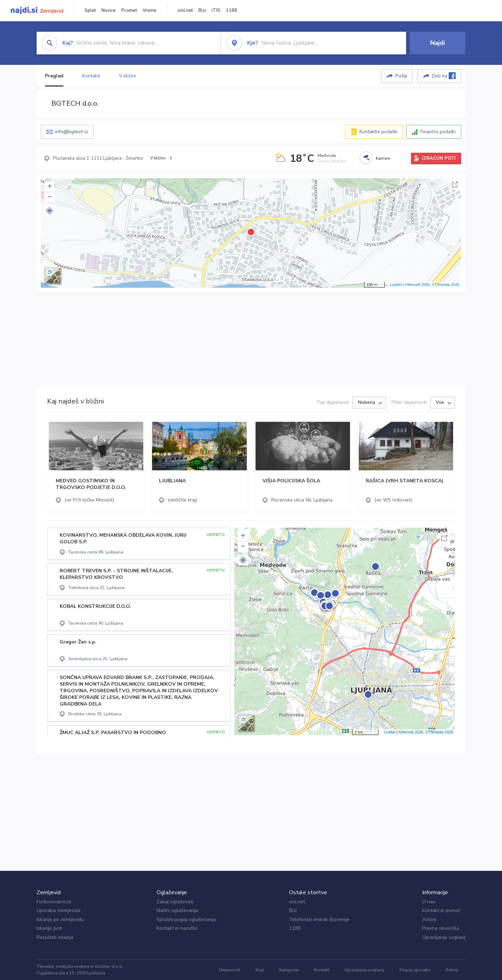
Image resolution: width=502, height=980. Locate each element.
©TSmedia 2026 (446, 285)
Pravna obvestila (441, 928)
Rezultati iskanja (55, 937)
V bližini (127, 76)
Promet (129, 10)
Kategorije (289, 970)
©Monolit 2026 (417, 285)
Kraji (260, 970)
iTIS (216, 10)
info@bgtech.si (72, 132)
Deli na (444, 76)
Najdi (438, 43)
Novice (109, 10)
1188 (231, 10)
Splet (90, 10)
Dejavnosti (230, 970)
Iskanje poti (49, 928)
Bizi (202, 10)
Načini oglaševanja (177, 910)
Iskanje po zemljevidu (60, 919)
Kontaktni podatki (378, 132)
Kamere (383, 158)
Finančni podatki (438, 132)
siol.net (185, 10)
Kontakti (91, 76)
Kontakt (322, 970)
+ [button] (50, 187)
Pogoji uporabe (415, 970)
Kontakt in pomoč (441, 910)
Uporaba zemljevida (59, 910)
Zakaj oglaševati (175, 902)
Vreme (150, 10)
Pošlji (401, 76)
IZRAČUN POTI (439, 158)
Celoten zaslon (455, 184)
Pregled (54, 76)
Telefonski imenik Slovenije (319, 919)
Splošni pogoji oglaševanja (186, 919)
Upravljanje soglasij (444, 937)
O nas (429, 902)
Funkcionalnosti (54, 902)
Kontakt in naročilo (177, 928)
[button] (50, 211)
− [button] (50, 197)
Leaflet (396, 285)
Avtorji (429, 919)
